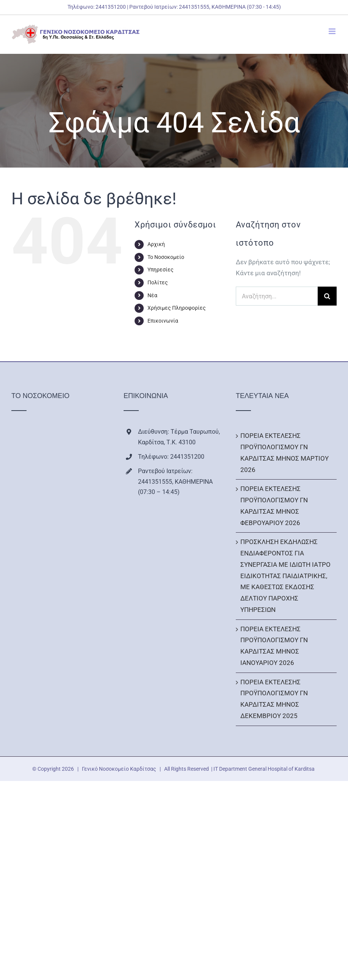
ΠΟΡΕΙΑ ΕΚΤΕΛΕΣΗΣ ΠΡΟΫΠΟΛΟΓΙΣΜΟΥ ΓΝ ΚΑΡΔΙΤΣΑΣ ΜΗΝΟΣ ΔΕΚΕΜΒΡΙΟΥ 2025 (274, 699)
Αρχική (156, 244)
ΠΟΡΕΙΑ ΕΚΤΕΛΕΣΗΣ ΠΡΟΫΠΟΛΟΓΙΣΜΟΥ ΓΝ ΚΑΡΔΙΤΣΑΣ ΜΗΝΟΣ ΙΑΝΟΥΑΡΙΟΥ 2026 (274, 646)
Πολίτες (158, 282)
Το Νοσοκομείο (166, 257)
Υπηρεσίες (161, 270)
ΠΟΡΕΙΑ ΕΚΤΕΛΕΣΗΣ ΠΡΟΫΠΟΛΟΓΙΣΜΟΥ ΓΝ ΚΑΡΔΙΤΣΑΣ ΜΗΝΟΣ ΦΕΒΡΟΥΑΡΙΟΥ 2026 (274, 506)
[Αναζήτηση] (327, 296)
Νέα (152, 295)
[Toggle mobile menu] (333, 31)
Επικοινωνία (163, 321)
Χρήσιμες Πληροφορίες (177, 308)
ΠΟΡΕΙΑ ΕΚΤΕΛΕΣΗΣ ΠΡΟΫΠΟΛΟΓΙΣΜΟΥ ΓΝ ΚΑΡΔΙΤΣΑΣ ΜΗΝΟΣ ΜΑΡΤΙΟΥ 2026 (285, 452)
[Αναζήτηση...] (277, 296)
